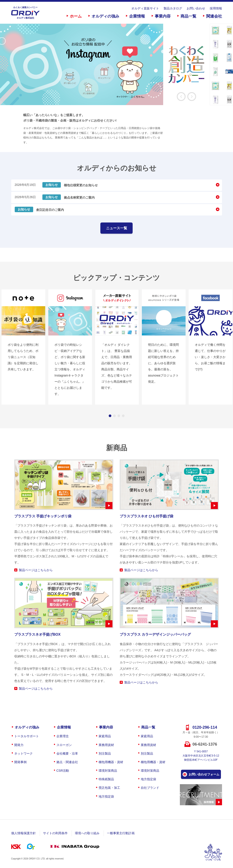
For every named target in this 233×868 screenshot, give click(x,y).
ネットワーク (23, 753)
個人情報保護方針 (23, 833)
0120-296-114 (205, 727)
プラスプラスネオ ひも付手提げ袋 (146, 516)
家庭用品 (105, 736)
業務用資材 (106, 745)
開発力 (19, 745)
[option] (105, 64)
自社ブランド (150, 788)
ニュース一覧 (117, 228)
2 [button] (114, 416)
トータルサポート (27, 736)
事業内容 (163, 16)
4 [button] (123, 416)
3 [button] (119, 416)
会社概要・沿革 (67, 753)
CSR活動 (63, 771)
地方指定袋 (106, 796)
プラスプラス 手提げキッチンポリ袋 (43, 516)
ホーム (76, 16)
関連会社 (214, 16)
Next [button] (192, 97)
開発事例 (20, 762)
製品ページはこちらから (36, 570)
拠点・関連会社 (67, 762)
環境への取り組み (87, 833)
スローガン (64, 745)
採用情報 (216, 8)
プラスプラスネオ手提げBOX (37, 634)
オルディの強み (105, 16)
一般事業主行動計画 (121, 833)
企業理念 (63, 736)
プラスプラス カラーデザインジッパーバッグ (155, 634)
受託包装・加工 (109, 788)
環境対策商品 (108, 771)
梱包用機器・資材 (111, 762)
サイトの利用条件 (55, 833)
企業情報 (137, 16)
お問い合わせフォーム (204, 774)
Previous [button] (181, 97)
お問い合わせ (196, 8)
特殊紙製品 (106, 779)
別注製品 (105, 753)
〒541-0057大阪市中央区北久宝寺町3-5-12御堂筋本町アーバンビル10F (201, 756)
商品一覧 (188, 16)
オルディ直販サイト (145, 8)
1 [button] (110, 416)
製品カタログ (173, 8)
